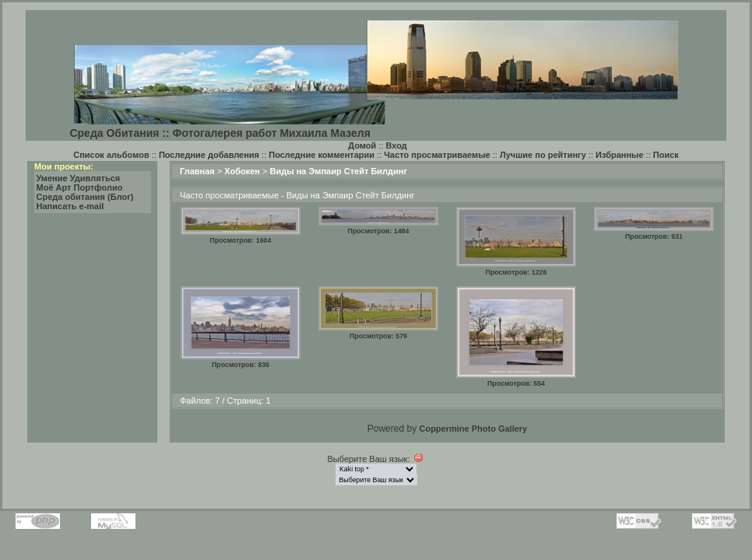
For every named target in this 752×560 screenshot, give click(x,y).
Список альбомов (111, 155)
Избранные (620, 155)
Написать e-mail (70, 206)
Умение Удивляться (79, 178)
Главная (197, 171)
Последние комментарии (322, 155)
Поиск (666, 155)
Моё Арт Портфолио (80, 187)
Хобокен (242, 171)
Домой (362, 145)
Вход (397, 145)
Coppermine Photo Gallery (473, 429)
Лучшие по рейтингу (543, 155)
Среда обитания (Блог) (85, 197)
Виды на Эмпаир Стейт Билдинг (339, 171)
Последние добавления (209, 155)
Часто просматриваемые (437, 155)
